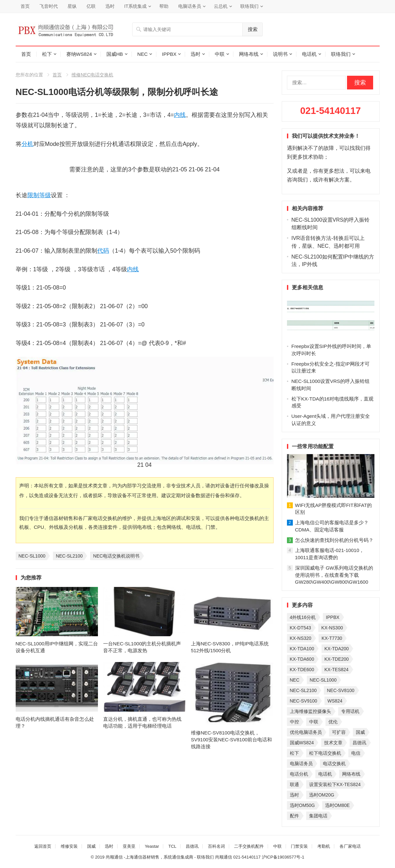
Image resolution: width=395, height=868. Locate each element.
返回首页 (43, 846)
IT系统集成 (135, 6)
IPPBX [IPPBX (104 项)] (332, 617)
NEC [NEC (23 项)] (295, 680)
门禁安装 (299, 846)
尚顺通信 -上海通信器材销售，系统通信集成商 (150, 857)
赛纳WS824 (79, 54)
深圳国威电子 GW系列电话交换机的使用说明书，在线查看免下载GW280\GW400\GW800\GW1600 (334, 575)
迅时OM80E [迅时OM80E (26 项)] (337, 805)
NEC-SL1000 (32, 556)
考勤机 (324, 846)
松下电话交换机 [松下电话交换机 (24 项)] (325, 753)
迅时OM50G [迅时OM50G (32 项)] (302, 805)
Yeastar (152, 846)
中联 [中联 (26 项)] (314, 722)
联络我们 (249, 6)
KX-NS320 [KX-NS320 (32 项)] (301, 638)
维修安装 (69, 846)
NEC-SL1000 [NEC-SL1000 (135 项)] (323, 680)
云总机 (221, 6)
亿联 (91, 6)
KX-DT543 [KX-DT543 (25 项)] (300, 628)
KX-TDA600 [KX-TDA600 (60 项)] (302, 659)
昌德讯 (192, 846)
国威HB (115, 54)
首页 (25, 6)
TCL (173, 846)
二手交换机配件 (249, 846)
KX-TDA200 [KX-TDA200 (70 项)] (337, 649)
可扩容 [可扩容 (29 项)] (339, 732)
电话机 (309, 54)
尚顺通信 (224, 857)
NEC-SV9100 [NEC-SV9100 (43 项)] (304, 701)
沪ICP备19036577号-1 (283, 857)
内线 (180, 115)
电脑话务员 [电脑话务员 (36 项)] (301, 764)
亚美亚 (129, 846)
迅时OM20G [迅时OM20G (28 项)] (322, 795)
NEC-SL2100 (69, 556)
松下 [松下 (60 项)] (294, 753)
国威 (91, 846)
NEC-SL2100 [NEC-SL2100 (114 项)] (303, 690)
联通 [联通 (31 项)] (294, 784)
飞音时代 (49, 6)
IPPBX (169, 54)
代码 (103, 251)
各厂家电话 (350, 846)
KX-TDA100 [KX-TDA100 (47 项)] (302, 649)
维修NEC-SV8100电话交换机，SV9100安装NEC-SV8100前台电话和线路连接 (231, 740)
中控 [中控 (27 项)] (294, 722)
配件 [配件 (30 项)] (294, 816)
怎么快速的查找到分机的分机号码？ (334, 540)
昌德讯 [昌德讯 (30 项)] (359, 743)
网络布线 (249, 54)
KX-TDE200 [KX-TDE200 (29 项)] (337, 659)
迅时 (110, 6)
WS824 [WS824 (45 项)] (335, 701)
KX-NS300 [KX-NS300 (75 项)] (332, 628)
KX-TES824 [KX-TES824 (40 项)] (337, 670)
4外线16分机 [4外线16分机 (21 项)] (303, 617)
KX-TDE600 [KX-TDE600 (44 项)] (302, 670)
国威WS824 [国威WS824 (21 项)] (302, 743)
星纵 (72, 6)
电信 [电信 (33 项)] (356, 753)
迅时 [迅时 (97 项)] (294, 795)
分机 (27, 144)
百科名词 (216, 846)
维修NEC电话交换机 (92, 75)
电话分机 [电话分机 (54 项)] (299, 774)
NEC (143, 54)
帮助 (164, 6)
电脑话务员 (190, 6)
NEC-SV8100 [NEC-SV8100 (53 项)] (340, 690)
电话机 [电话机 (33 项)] (325, 774)
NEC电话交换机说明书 (116, 556)
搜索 (253, 29)
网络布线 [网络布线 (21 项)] (351, 774)
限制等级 (39, 195)
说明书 (280, 54)
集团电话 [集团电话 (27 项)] (318, 816)
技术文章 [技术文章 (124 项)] (333, 743)
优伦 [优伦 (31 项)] (333, 722)
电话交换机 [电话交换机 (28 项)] (334, 764)
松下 (47, 54)
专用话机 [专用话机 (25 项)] (350, 711)
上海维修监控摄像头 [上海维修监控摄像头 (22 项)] (310, 711)
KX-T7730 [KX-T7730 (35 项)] (332, 638)
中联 (220, 54)
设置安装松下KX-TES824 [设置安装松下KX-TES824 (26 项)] (335, 784)
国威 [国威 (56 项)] (360, 732)
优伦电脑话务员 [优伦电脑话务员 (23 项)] (306, 732)
